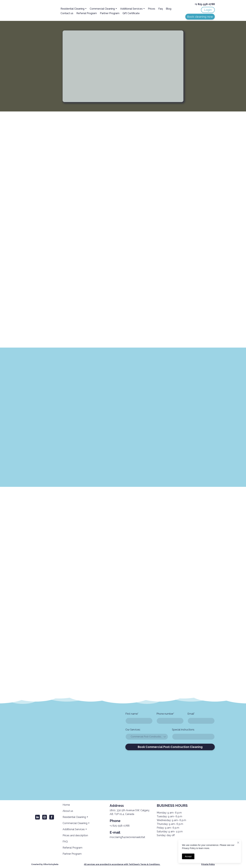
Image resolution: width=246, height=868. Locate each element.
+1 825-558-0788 (120, 826)
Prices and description (75, 835)
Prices (152, 9)
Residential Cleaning (72, 9)
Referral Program (87, 13)
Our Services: (133, 730)
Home (66, 805)
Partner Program (110, 13)
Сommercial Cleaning (102, 9)
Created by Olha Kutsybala (45, 864)
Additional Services (131, 9)
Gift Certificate (131, 13)
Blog (169, 9)
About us (68, 811)
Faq (160, 9)
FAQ (65, 842)
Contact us (67, 13)
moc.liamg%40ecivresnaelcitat (127, 837)
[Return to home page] (41, 11)
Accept (188, 856)
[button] (208, 10)
